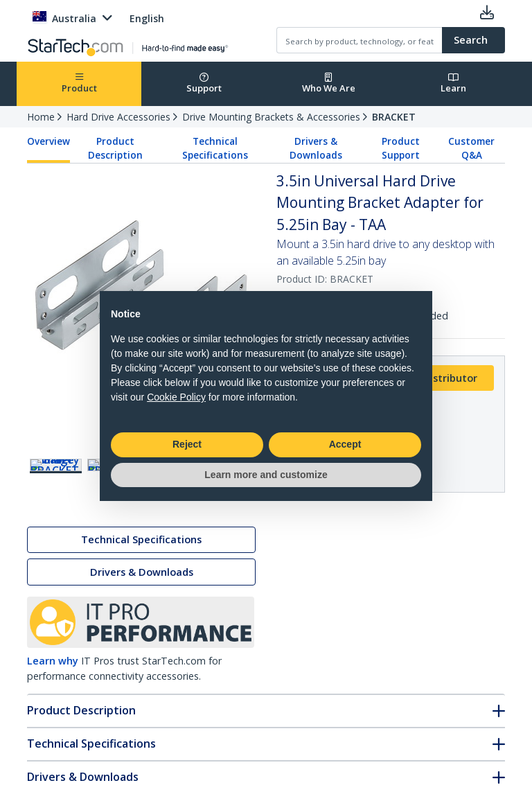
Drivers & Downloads (316, 148)
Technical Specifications (215, 148)
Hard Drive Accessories (118, 117)
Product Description (115, 148)
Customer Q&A (471, 148)
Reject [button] (187, 444)
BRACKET (394, 117)
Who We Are (329, 83)
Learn (453, 83)
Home (41, 117)
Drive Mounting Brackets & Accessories (271, 117)
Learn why (53, 663)
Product (79, 83)
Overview (48, 141)
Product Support (401, 148)
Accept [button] (345, 444)
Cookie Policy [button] (176, 397)
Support (204, 83)
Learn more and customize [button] (266, 475)
